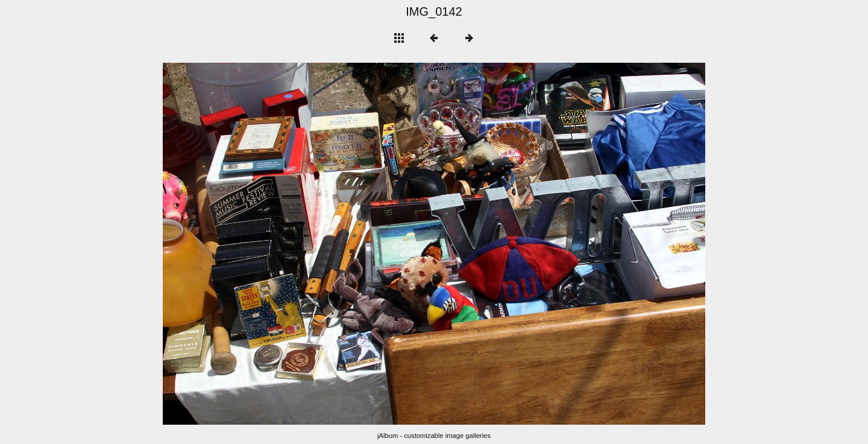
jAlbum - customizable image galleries (434, 436)
